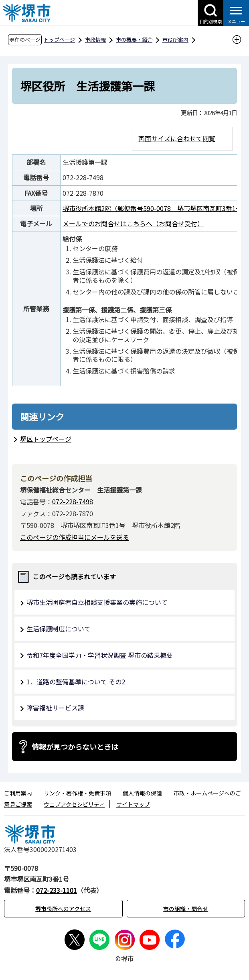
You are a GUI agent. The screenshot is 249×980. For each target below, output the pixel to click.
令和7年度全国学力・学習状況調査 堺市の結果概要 (100, 655)
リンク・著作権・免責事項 (77, 793)
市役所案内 (175, 40)
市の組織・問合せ (186, 909)
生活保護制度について (59, 629)
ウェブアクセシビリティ (74, 804)
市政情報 (95, 40)
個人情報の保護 (142, 793)
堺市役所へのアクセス (63, 909)
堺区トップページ (46, 439)
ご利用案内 (18, 793)
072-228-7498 (73, 501)
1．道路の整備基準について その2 (76, 682)
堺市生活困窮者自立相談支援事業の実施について (97, 602)
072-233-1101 (57, 890)
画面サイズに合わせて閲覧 (177, 138)
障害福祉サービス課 (55, 708)
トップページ (59, 40)
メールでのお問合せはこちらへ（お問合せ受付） (133, 223)
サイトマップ (133, 804)
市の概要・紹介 (134, 40)
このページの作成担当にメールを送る (75, 537)
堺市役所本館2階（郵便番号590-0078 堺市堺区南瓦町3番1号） (156, 208)
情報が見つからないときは (75, 747)
